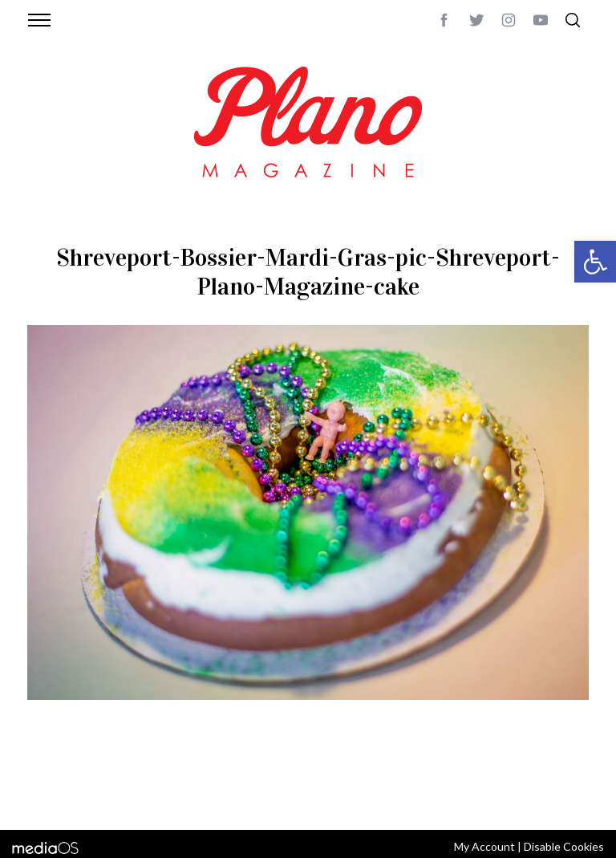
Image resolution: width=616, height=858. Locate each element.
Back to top (559, 777)
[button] (595, 262)
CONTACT (92, 777)
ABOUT (45, 777)
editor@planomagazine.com (103, 796)
